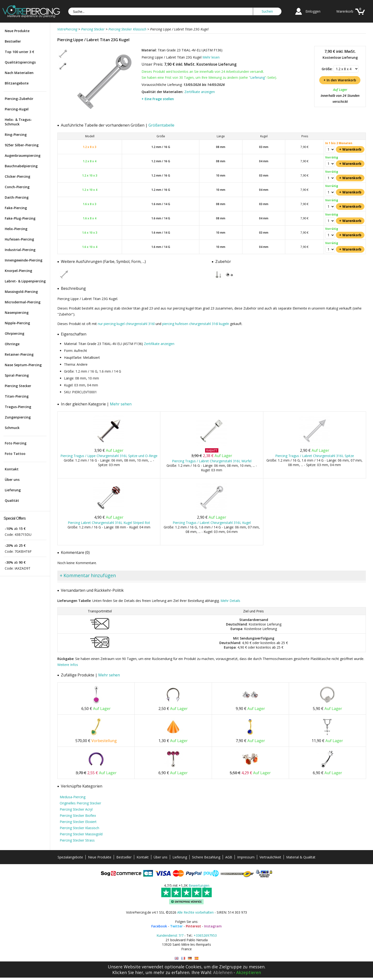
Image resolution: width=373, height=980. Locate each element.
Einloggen (313, 11)
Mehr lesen (211, 57)
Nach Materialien (19, 73)
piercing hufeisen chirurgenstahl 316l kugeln (196, 324)
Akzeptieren (249, 972)
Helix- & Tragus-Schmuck (18, 122)
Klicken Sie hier (128, 972)
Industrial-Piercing (20, 250)
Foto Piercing (16, 443)
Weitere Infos (68, 665)
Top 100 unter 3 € (20, 52)
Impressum (246, 857)
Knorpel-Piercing (18, 271)
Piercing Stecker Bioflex (78, 815)
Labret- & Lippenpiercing (25, 281)
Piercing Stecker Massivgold (81, 834)
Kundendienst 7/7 (170, 935)
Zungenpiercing (18, 417)
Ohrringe (12, 344)
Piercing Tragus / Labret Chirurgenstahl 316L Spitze (315, 456)
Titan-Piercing (17, 396)
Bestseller (13, 41)
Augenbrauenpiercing (23, 155)
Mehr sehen (121, 404)
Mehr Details (230, 601)
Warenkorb (345, 11)
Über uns (12, 480)
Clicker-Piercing (17, 176)
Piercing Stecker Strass (77, 840)
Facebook (159, 926)
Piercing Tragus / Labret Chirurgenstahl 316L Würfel (212, 461)
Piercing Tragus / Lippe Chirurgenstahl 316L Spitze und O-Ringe (109, 456)
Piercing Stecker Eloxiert (78, 822)
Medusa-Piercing (73, 797)
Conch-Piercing (17, 187)
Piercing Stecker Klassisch (79, 828)
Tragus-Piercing (18, 407)
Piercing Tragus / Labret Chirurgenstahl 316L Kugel (212, 523)
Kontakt (12, 469)
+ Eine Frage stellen (158, 99)
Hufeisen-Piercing (19, 239)
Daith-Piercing (17, 197)
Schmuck (12, 428)
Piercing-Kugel (17, 109)
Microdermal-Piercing (23, 302)
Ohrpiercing (15, 333)
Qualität (12, 500)
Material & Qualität (301, 857)
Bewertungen (199, 885)
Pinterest (193, 926)
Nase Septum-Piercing (23, 365)
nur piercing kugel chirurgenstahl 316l (126, 324)
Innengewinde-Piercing (24, 260)
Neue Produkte (17, 31)
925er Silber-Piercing (22, 145)
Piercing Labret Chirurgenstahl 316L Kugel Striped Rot (109, 523)
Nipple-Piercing (17, 323)
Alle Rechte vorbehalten (195, 912)
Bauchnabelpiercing (21, 166)
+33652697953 (205, 935)
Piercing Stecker (18, 386)
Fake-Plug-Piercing (20, 218)
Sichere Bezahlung (206, 857)
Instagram (213, 926)
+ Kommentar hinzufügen (88, 575)
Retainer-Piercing (19, 354)
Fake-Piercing (16, 208)
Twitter (176, 926)
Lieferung (13, 490)
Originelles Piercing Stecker (80, 803)
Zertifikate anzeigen (200, 92)
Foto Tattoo (15, 454)
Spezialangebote (70, 857)
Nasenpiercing (17, 313)
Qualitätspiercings (20, 62)
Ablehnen (223, 972)
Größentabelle (161, 125)
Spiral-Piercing (17, 375)
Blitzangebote (17, 83)
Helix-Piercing (16, 229)
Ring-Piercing (16, 135)
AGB (229, 857)
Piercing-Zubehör (19, 99)
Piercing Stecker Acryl (76, 809)
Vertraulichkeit (270, 857)
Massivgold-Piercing (21, 292)
